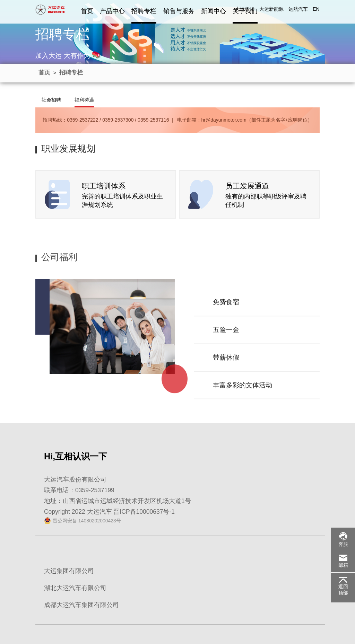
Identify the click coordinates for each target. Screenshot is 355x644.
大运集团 (245, 9)
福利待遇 (84, 100)
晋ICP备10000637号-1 (144, 512)
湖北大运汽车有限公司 (75, 588)
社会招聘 (51, 100)
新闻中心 (214, 11)
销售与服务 (179, 11)
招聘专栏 (144, 11)
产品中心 (112, 11)
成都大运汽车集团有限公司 (81, 605)
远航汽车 (298, 9)
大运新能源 (271, 9)
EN (316, 9)
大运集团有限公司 (69, 571)
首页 (87, 11)
